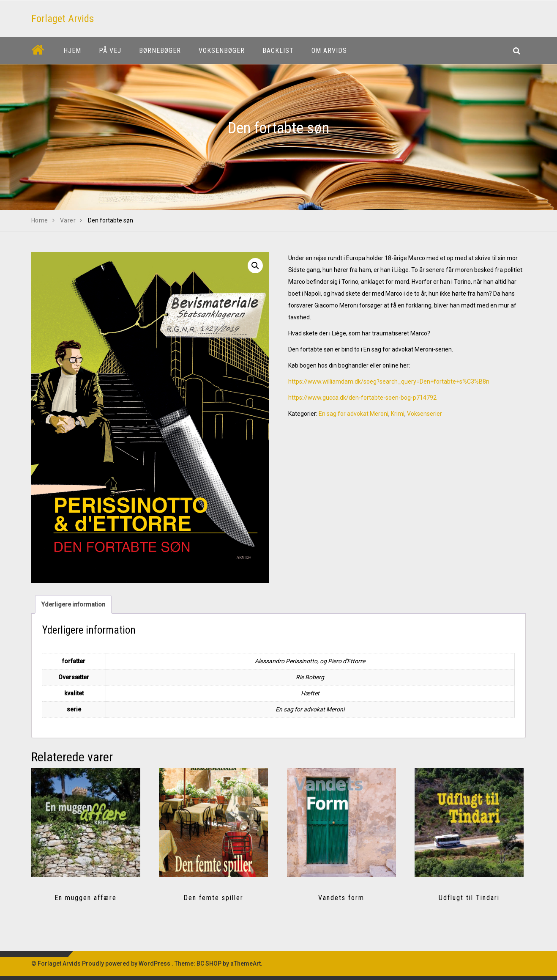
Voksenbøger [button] (222, 51)
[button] (255, 266)
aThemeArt (246, 964)
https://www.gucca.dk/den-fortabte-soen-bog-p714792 (362, 398)
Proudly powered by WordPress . (128, 964)
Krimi (398, 414)
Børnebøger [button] (160, 51)
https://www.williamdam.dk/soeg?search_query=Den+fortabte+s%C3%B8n (389, 382)
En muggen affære (86, 898)
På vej (110, 51)
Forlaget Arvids (63, 19)
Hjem (72, 51)
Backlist (278, 51)
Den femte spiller (213, 898)
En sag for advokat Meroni (354, 414)
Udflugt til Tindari (469, 898)
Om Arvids (329, 51)
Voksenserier (425, 414)
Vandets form (341, 898)
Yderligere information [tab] (73, 604)
